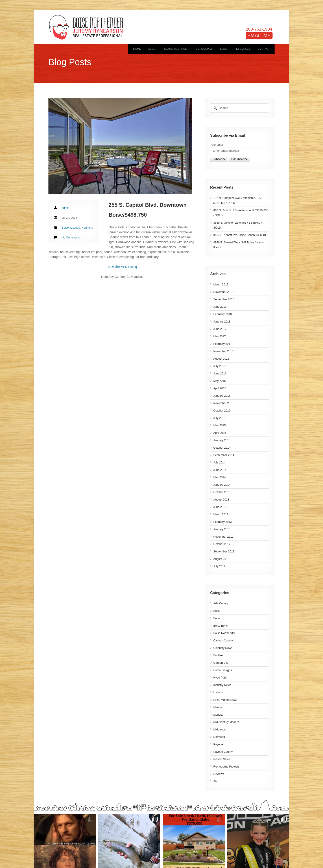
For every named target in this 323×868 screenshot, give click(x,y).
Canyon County (223, 641)
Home (137, 49)
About (152, 49)
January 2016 (222, 396)
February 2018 (223, 314)
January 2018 (222, 322)
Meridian (219, 707)
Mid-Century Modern (226, 722)
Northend (219, 737)
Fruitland (219, 655)
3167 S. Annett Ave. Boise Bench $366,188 (240, 235)
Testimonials (203, 49)
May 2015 (219, 425)
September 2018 (224, 299)
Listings (218, 692)
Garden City (221, 663)
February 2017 (223, 344)
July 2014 (219, 463)
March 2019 (221, 285)
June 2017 (220, 329)
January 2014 (222, 485)
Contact (264, 49)
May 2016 (219, 381)
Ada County (221, 603)
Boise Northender (224, 633)
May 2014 (219, 477)
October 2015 (222, 411)
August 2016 (221, 359)
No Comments (71, 238)
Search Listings (176, 49)
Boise (217, 611)
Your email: (217, 145)
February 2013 (223, 522)
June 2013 (220, 507)
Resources (242, 49)
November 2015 (223, 403)
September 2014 (224, 455)
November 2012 (223, 537)
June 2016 (220, 374)
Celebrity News (223, 648)
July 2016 (219, 366)
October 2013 (222, 492)
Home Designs (223, 670)
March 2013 (221, 514)
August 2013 (221, 500)
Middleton (219, 730)
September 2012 (224, 552)
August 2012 (221, 559)
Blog (224, 49)
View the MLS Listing (122, 267)
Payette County (223, 752)
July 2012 (219, 566)
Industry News (222, 685)
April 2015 (220, 433)
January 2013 (222, 529)
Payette (218, 744)
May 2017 (219, 336)
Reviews (219, 774)
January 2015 (222, 440)
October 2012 (222, 544)
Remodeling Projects (226, 767)
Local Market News (225, 700)
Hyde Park (220, 678)
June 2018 (220, 307)
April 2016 (220, 388)
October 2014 (222, 448)
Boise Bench (221, 626)
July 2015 (219, 418)
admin (65, 208)
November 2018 (223, 292)
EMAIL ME (259, 35)
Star (216, 781)
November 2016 (223, 351)
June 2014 (220, 470)
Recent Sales (222, 759)
